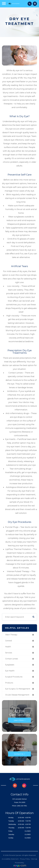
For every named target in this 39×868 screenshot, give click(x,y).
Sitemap (34, 859)
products (9, 683)
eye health (10, 671)
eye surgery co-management (18, 689)
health (8, 647)
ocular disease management (17, 695)
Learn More (19, 720)
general (9, 641)
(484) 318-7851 (22, 806)
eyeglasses (10, 665)
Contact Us (19, 754)
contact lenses (12, 659)
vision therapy (11, 635)
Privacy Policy (25, 859)
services (9, 653)
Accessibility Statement (10, 859)
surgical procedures (14, 677)
